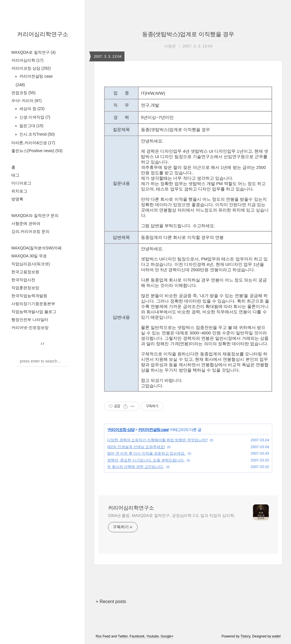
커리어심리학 (27, 60)
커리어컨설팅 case (153, 430)
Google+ (167, 636)
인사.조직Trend (37, 134)
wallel (276, 636)
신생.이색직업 (34, 117)
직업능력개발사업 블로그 (34, 312)
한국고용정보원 (25, 272)
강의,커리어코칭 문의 (30, 231)
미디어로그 (21, 183)
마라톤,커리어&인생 (33, 143)
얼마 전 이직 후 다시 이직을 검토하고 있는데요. (146, 453)
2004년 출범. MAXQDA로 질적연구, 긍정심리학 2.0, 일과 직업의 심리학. (172, 515)
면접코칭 (23, 93)
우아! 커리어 (27, 101)
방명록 (17, 199)
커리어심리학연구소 (43, 34)
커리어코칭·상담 (31, 68)
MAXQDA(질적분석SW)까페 (37, 248)
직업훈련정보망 (25, 288)
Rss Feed (103, 636)
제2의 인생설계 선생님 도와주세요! (136, 447)
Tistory (245, 636)
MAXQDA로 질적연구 (34, 52)
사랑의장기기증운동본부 (33, 304)
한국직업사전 (23, 280)
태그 (15, 175)
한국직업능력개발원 (29, 296)
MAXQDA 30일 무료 (29, 256)
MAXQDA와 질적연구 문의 (35, 216)
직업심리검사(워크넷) (31, 264)
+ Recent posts (111, 601)
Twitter (123, 636)
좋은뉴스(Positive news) (37, 151)
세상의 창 (31, 109)
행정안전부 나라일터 (30, 320)
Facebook (137, 636)
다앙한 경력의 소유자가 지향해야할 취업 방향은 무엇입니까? (157, 440)
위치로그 (19, 191)
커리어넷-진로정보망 (30, 328)
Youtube (153, 636)
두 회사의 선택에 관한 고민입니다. (136, 467)
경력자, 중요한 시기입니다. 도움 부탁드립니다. (146, 460)
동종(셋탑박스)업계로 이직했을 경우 (188, 34)
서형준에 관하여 (26, 223)
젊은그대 (31, 126)
